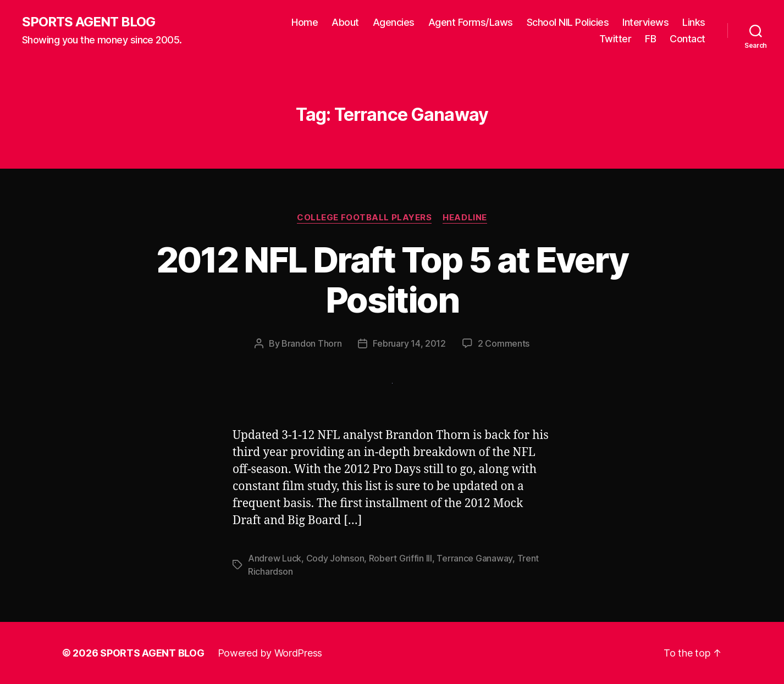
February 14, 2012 (409, 343)
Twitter (615, 39)
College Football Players (364, 218)
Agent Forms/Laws (471, 22)
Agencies (394, 22)
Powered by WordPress (270, 653)
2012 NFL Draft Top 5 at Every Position (392, 280)
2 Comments (504, 343)
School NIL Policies (568, 22)
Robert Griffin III (401, 558)
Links (694, 22)
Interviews (645, 22)
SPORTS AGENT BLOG (89, 22)
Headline (465, 218)
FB (650, 39)
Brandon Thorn (312, 343)
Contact (688, 39)
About (345, 22)
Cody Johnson (335, 558)
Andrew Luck (275, 558)
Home (305, 22)
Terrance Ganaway (474, 558)
